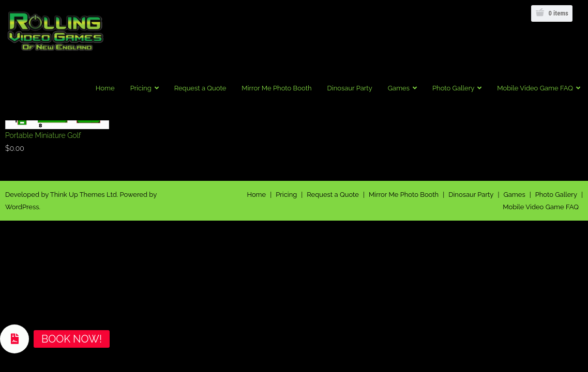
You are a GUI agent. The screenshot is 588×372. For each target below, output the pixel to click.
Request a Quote (333, 195)
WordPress (22, 207)
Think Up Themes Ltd (84, 195)
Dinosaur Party (471, 195)
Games (514, 195)
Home (256, 195)
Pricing (286, 195)
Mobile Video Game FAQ (541, 207)
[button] (14, 339)
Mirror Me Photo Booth (404, 195)
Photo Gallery (556, 195)
